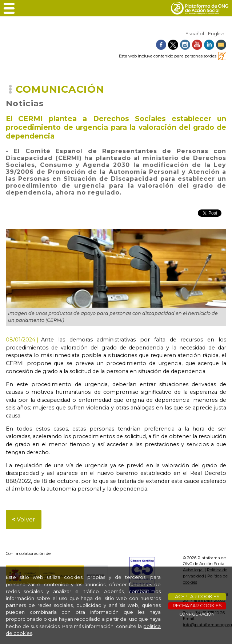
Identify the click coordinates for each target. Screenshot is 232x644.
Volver (24, 519)
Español (195, 34)
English (216, 34)
